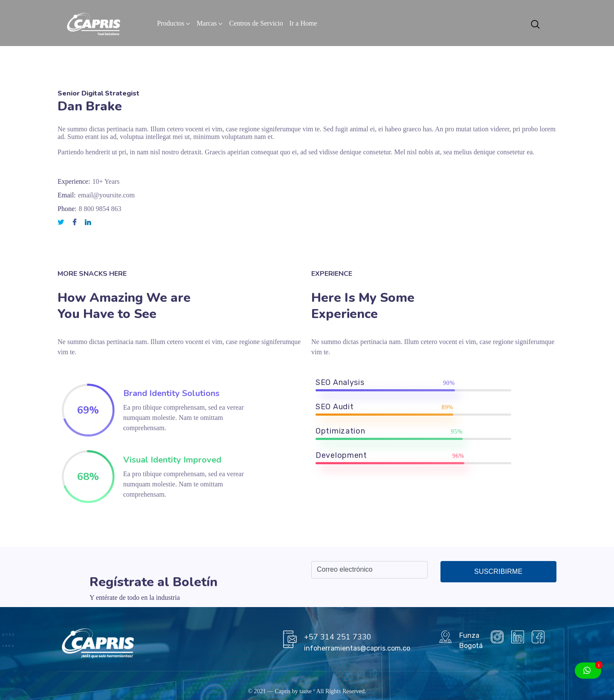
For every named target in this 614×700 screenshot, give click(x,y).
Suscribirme (498, 571)
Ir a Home (303, 23)
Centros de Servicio (256, 23)
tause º (307, 691)
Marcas (207, 23)
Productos (171, 23)
